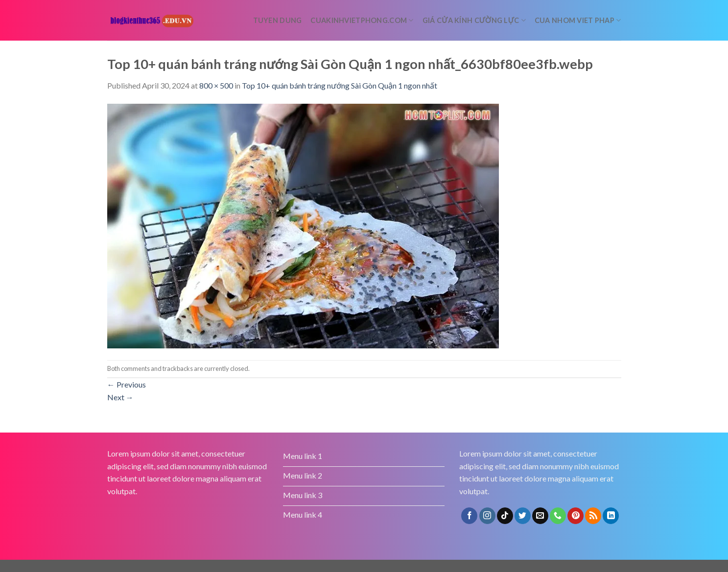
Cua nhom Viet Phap (578, 20)
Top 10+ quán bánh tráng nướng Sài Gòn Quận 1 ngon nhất (340, 85)
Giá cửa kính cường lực (474, 20)
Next (120, 397)
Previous (127, 384)
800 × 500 (216, 85)
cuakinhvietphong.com (362, 20)
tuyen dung (278, 20)
